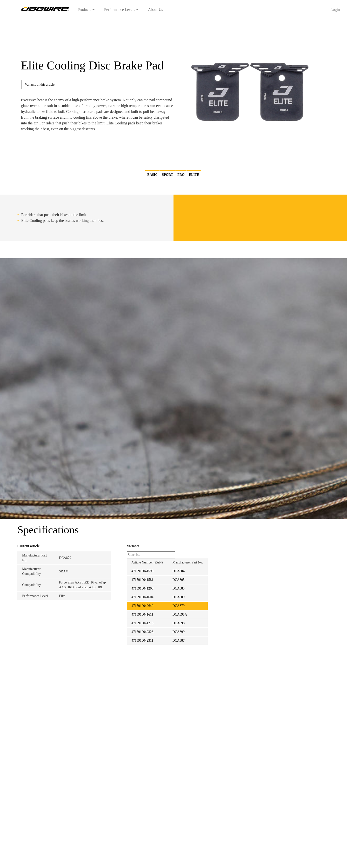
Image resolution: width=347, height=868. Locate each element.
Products (86, 10)
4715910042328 (143, 632)
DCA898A (180, 614)
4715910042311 (142, 641)
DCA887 (178, 641)
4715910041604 (143, 597)
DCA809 (178, 597)
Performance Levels (121, 10)
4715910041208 (143, 588)
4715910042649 (143, 606)
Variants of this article (40, 85)
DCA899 (178, 632)
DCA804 (178, 571)
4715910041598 (143, 571)
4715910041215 (143, 623)
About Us (155, 10)
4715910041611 (142, 614)
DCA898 (178, 623)
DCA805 (178, 580)
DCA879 (178, 606)
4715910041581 (143, 580)
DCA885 (178, 588)
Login (335, 10)
